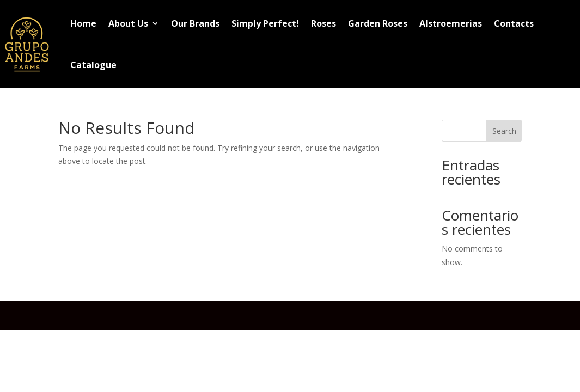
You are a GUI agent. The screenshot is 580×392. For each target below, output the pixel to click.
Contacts (514, 23)
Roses (323, 23)
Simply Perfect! (265, 23)
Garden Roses (378, 23)
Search (504, 131)
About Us (128, 23)
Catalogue (93, 65)
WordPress (261, 315)
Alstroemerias (451, 23)
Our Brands (195, 23)
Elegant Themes (144, 315)
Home (83, 23)
